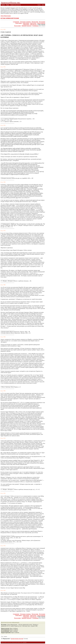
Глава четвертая (41, 23)
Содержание (16, 22)
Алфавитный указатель (16, 5)
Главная (3, 5)
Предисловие (35, 22)
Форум (7, 5)
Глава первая (19, 23)
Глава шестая (33, 24)
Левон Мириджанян (6, 16)
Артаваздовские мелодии (17, 639)
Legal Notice (25, 642)
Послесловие (17, 26)
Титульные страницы (25, 22)
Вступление (42, 22)
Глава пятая (26, 24)
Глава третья (33, 23)
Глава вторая (26, 23)
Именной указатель (27, 26)
